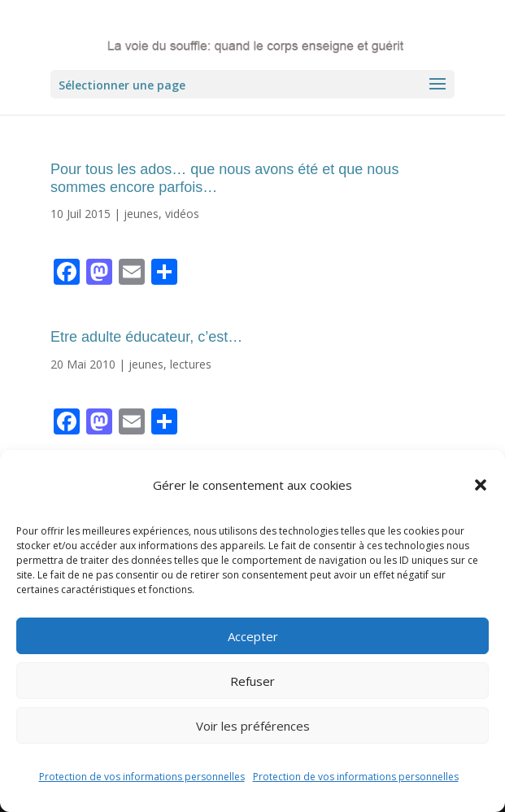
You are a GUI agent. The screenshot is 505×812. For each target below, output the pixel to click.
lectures (191, 364)
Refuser (252, 681)
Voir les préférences (253, 726)
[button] (481, 485)
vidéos (182, 214)
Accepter (253, 636)
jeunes (141, 214)
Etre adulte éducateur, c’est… (146, 337)
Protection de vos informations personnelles (142, 777)
